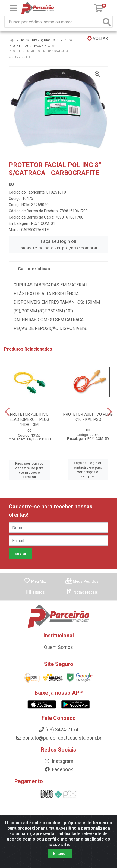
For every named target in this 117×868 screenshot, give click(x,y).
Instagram (59, 761)
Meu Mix (35, 581)
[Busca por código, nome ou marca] (53, 22)
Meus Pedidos (82, 581)
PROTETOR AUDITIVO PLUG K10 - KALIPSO (88, 417)
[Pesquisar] (107, 22)
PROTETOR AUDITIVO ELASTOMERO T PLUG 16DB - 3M (29, 419)
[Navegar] (7, 412)
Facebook (59, 769)
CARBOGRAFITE (35, 230)
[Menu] (14, 8)
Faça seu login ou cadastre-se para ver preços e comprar (58, 245)
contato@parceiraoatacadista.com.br (59, 738)
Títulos (35, 592)
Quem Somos (58, 647)
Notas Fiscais (82, 592)
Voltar (98, 39)
